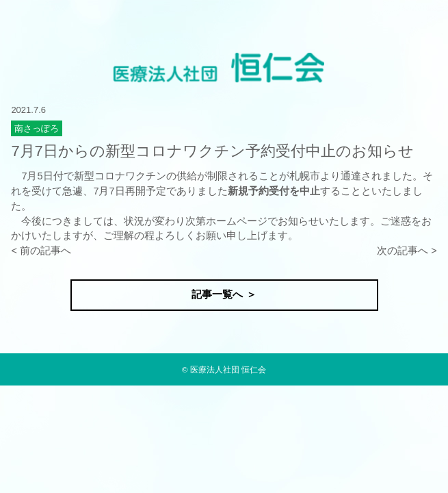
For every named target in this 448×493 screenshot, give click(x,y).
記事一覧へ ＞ (224, 294)
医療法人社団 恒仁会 (228, 369)
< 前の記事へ (41, 251)
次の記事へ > (407, 251)
